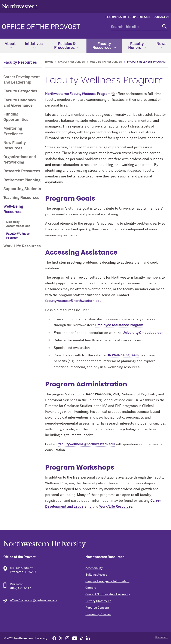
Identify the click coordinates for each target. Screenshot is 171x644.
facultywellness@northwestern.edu (73, 301)
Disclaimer (161, 637)
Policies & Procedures (67, 46)
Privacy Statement (98, 601)
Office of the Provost (41, 27)
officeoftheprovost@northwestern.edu (34, 601)
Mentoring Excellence (13, 131)
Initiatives (34, 45)
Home (49, 62)
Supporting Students (22, 189)
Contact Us (161, 17)
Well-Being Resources (13, 209)
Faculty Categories (20, 91)
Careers (91, 588)
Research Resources (22, 171)
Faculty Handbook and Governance (20, 103)
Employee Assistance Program (119, 325)
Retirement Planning (22, 180)
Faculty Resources (104, 46)
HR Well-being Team (123, 355)
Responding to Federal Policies (128, 17)
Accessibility (94, 568)
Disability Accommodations (18, 224)
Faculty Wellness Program (18, 236)
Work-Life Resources (22, 246)
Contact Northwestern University (108, 594)
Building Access (96, 575)
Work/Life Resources (116, 507)
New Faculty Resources (15, 146)
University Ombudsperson (143, 333)
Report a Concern (97, 608)
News (161, 45)
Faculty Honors (137, 46)
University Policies (98, 614)
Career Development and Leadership (22, 80)
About (10, 45)
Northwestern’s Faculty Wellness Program (78, 94)
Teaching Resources (21, 198)
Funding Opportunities (16, 117)
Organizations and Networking (20, 160)
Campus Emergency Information (107, 581)
